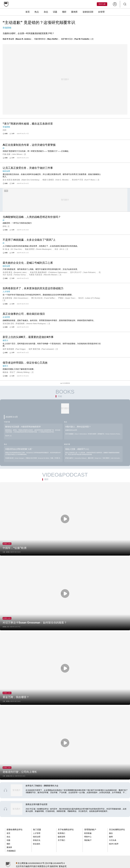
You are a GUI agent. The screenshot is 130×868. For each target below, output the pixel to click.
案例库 (74, 12)
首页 (28, 12)
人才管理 (37, 833)
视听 (64, 12)
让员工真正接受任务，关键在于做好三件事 (28, 168)
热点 (37, 12)
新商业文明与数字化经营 (37, 804)
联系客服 (88, 833)
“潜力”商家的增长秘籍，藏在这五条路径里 (28, 124)
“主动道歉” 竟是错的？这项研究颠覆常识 (39, 22)
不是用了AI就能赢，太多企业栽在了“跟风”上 (29, 240)
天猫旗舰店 (11, 851)
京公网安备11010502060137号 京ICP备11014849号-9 (41, 863)
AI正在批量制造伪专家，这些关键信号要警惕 (29, 145)
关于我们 (61, 840)
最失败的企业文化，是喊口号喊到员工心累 (28, 263)
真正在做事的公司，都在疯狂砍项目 (24, 314)
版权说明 (61, 837)
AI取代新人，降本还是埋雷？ (78, 427)
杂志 (46, 12)
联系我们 (61, 833)
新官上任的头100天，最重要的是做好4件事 (28, 337)
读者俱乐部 (88, 12)
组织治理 (37, 837)
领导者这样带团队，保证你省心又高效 (25, 363)
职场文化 (37, 840)
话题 (55, 12)
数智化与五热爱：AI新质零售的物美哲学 (23, 427)
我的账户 (88, 840)
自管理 (101, 12)
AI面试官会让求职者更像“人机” (19, 449)
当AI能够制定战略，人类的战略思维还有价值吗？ (32, 217)
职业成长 (37, 844)
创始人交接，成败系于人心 (77, 449)
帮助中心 (88, 837)
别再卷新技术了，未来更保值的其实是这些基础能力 (33, 288)
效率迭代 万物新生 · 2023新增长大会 (42, 786)
